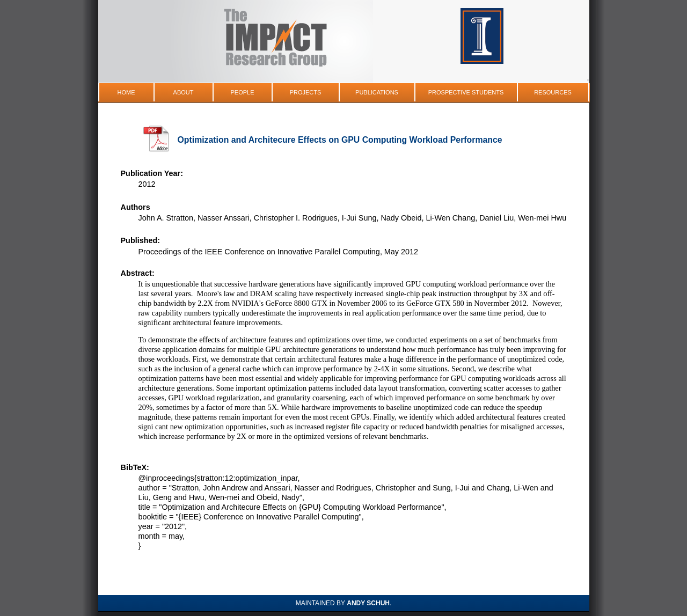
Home (126, 92)
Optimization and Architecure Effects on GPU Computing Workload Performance (340, 140)
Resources (553, 92)
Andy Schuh (368, 603)
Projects (306, 92)
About (184, 92)
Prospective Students (466, 92)
